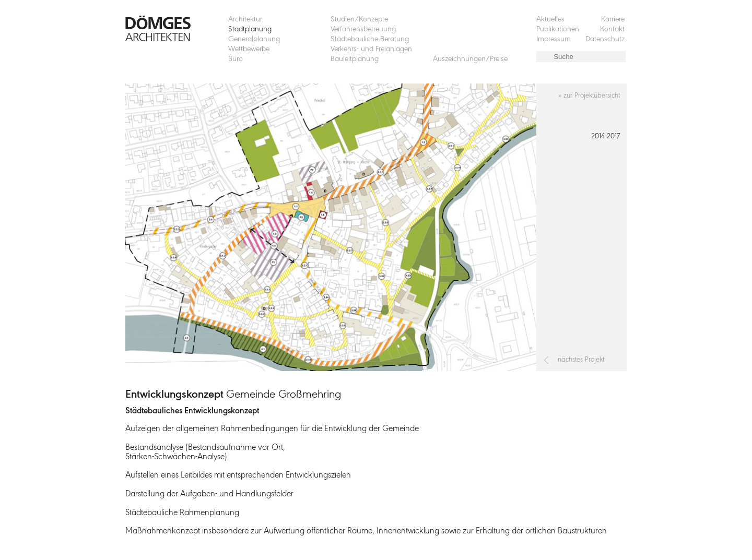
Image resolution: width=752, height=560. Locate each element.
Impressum (554, 39)
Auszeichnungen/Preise (470, 59)
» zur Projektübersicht (589, 96)
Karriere (613, 20)
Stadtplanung (250, 29)
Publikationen (558, 29)
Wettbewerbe (249, 49)
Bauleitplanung (355, 59)
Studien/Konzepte (359, 20)
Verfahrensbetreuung (363, 29)
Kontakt (612, 29)
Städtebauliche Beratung (370, 39)
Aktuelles (550, 20)
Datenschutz (605, 39)
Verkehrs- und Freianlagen (371, 49)
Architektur (245, 20)
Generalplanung (254, 39)
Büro (236, 59)
